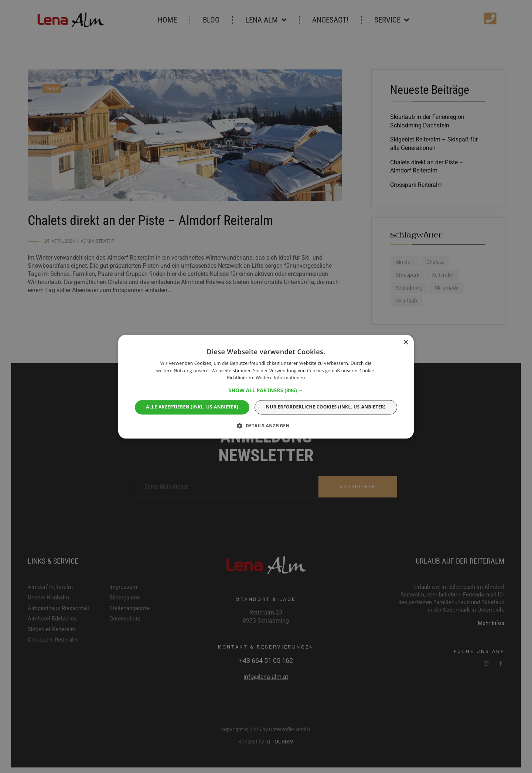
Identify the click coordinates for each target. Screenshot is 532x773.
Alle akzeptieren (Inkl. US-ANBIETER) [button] (192, 407)
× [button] (405, 343)
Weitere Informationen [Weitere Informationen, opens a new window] (280, 378)
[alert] (266, 386)
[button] (266, 391)
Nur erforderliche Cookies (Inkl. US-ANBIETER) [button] (326, 407)
